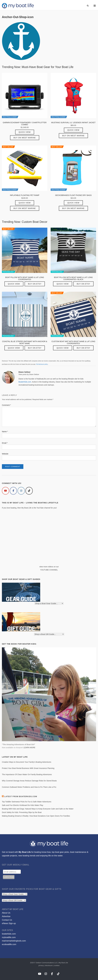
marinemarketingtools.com (14, 941)
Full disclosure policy (42, 364)
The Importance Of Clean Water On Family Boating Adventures (27, 774)
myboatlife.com (9, 937)
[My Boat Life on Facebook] (13, 491)
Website (5, 454)
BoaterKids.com (25, 382)
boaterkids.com (9, 934)
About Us (6, 913)
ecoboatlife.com (9, 944)
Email (5, 443)
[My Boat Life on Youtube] (5, 491)
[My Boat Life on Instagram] (21, 491)
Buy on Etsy (35, 284)
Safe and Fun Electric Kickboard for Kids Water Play (23, 805)
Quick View (25, 132)
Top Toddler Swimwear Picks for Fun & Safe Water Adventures (27, 802)
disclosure (49, 965)
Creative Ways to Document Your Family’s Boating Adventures (27, 762)
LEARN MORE (29, 748)
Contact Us (7, 920)
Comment (6, 405)
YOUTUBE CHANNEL (49, 570)
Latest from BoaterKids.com (21, 796)
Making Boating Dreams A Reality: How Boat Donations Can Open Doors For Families (36, 816)
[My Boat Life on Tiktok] (29, 491)
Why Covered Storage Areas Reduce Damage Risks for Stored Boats (29, 781)
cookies (57, 965)
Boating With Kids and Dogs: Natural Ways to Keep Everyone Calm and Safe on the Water (38, 809)
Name (5, 432)
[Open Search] (88, 6)
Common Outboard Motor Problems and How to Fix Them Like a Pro (29, 787)
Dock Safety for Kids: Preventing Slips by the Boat (22, 812)
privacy (41, 965)
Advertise (6, 916)
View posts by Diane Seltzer (29, 374)
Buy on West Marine (25, 138)
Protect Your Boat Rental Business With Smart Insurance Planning (28, 768)
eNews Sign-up (9, 923)
